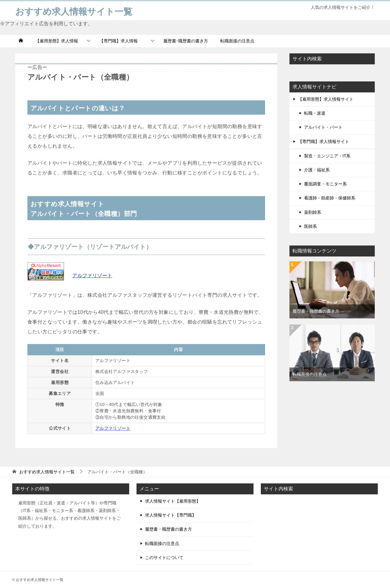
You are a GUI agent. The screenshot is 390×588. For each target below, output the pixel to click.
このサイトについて (164, 558)
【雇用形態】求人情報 (57, 41)
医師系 (310, 226)
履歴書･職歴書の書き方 (186, 41)
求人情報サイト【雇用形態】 (173, 501)
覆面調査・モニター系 (325, 184)
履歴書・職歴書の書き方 (316, 311)
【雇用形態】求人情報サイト (326, 99)
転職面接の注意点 (237, 41)
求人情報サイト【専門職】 (171, 515)
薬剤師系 (313, 212)
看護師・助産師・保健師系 (330, 198)
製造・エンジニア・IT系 (327, 156)
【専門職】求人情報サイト (324, 142)
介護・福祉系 (317, 170)
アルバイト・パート (323, 127)
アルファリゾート (92, 276)
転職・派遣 (315, 113)
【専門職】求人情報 (121, 41)
